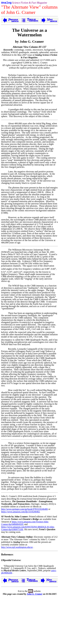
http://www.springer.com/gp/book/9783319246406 (24, 510)
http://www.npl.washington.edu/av (17, 548)
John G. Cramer (35, 595)
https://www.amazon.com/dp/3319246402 (20, 512)
